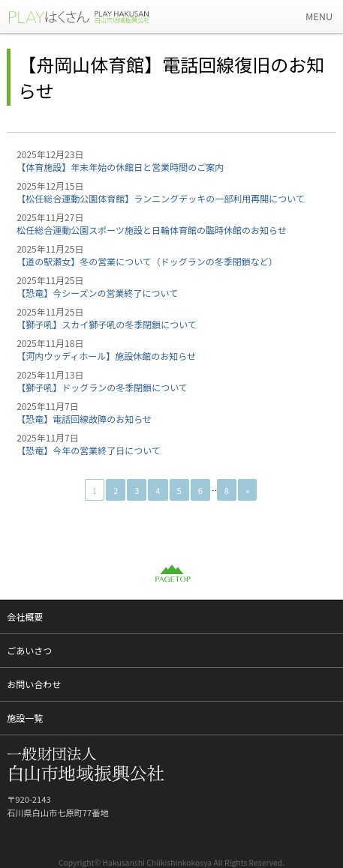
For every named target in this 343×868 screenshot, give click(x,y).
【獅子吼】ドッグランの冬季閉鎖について (102, 387)
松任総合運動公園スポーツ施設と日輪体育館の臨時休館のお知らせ (152, 230)
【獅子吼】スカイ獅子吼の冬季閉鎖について (107, 324)
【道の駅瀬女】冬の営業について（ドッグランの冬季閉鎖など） (147, 261)
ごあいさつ (29, 650)
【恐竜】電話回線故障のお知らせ (84, 419)
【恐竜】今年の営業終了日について (89, 450)
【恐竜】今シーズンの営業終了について (97, 293)
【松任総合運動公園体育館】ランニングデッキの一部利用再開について (161, 198)
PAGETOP (172, 573)
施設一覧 (25, 718)
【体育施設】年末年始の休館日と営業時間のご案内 (120, 167)
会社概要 (25, 617)
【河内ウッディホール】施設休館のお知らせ (106, 356)
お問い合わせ (34, 684)
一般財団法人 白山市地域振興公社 (90, 16)
